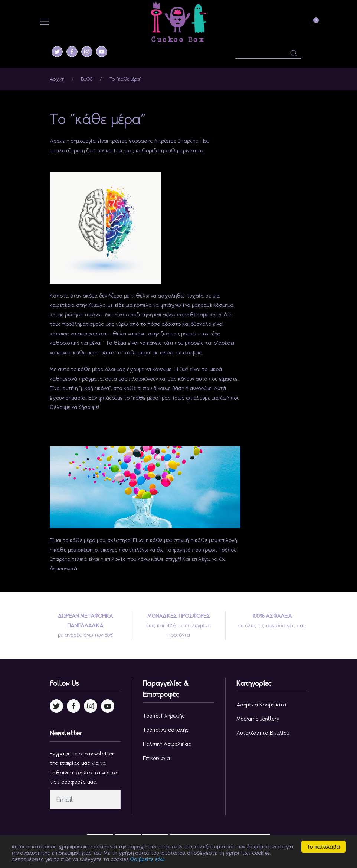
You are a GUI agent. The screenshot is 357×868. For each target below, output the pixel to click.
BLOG (87, 79)
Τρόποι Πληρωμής (164, 716)
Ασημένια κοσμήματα (261, 705)
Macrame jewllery (258, 719)
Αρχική (57, 79)
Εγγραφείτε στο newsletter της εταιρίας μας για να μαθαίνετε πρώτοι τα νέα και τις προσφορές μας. (84, 768)
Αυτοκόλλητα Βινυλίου (263, 733)
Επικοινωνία (156, 758)
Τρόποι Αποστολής (166, 730)
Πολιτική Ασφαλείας (167, 744)
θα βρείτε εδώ (147, 860)
